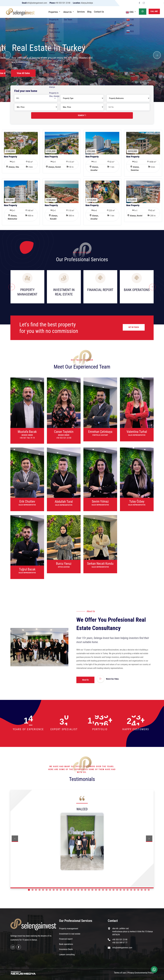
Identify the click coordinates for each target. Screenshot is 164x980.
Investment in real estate (70, 934)
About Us (69, 12)
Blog (89, 12)
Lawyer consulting (67, 954)
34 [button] (145, 890)
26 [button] (117, 890)
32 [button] (138, 890)
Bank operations (66, 944)
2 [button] (32, 890)
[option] (82, 837)
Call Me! (154, 11)
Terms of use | (120, 973)
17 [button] (85, 890)
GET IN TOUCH (134, 327)
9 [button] (57, 890)
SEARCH (82, 115)
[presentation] (12, 287)
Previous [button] (15, 839)
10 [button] (61, 890)
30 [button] (131, 890)
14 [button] (75, 890)
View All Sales (23, 73)
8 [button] (54, 890)
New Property (11, 157)
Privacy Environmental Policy (141, 973)
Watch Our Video (112, 679)
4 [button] (40, 890)
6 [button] (47, 890)
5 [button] (43, 890)
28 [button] (124, 890)
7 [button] (50, 890)
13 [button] (71, 890)
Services (81, 12)
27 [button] (121, 890)
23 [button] (106, 890)
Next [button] (149, 839)
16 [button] (82, 890)
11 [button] (64, 890)
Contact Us (99, 12)
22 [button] (103, 890)
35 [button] (149, 890)
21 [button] (99, 890)
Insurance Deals (66, 949)
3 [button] (36, 890)
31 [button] (135, 890)
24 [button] (110, 890)
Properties (55, 12)
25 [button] (113, 890)
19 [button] (92, 890)
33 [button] (142, 890)
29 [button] (128, 890)
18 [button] (89, 890)
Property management (69, 929)
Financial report (66, 939)
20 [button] (96, 890)
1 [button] (29, 890)
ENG (131, 12)
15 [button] (78, 890)
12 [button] (68, 890)
